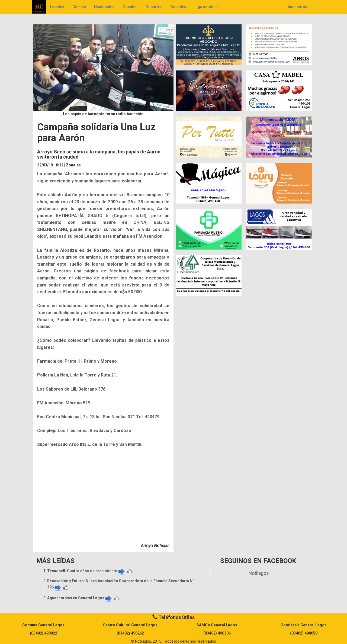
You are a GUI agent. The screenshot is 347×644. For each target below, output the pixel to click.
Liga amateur (206, 7)
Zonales (130, 7)
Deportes (154, 7)
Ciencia (79, 7)
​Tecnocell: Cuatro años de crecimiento (86, 571)
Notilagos (259, 573)
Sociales (178, 7)
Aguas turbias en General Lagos (80, 598)
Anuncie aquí (299, 7)
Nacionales (104, 7)
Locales (57, 7)
